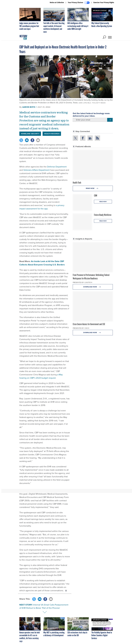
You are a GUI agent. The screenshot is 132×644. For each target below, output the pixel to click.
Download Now (93, 287)
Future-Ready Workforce (103, 215)
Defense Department (57, 167)
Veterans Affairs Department (36, 170)
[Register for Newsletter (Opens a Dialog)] (110, 120)
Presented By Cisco (81, 328)
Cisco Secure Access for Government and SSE (89, 324)
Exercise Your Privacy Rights (104, 3)
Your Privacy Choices (79, 3)
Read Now (93, 188)
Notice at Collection (57, 3)
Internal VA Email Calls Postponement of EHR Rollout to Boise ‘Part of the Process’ (44, 606)
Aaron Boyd (29, 107)
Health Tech (77, 183)
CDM (96, 196)
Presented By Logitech (82, 282)
